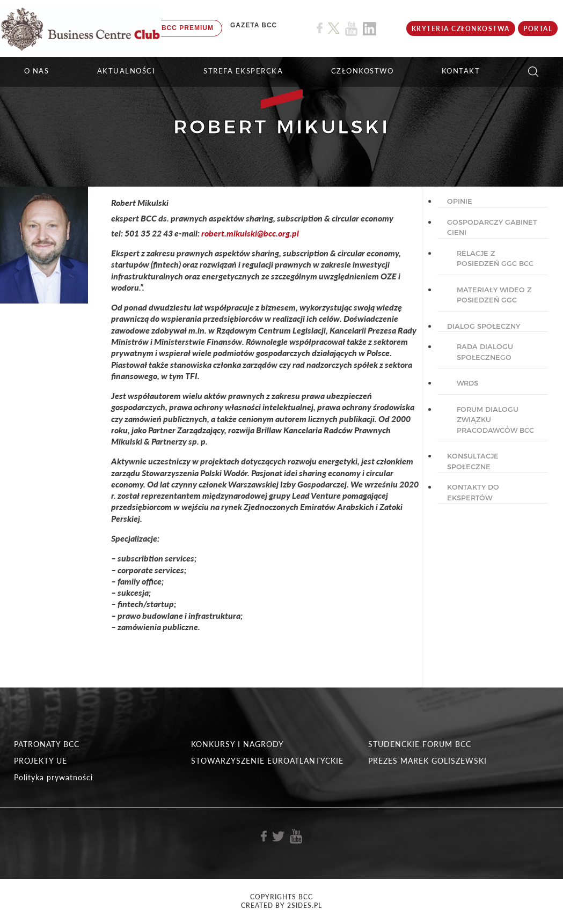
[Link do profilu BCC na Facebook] (320, 28)
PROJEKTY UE (41, 761)
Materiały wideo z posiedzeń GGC (494, 295)
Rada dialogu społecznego (485, 352)
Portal (538, 29)
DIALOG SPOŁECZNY (484, 326)
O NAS (37, 71)
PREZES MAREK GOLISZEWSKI (427, 761)
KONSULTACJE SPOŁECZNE (473, 461)
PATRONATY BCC (47, 744)
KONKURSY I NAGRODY (237, 744)
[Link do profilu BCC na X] (334, 28)
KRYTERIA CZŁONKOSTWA (461, 29)
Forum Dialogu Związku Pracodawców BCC (495, 420)
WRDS (467, 383)
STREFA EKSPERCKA (243, 71)
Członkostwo (363, 71)
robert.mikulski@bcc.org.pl (250, 233)
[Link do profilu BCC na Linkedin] (370, 29)
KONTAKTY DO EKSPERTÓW (473, 492)
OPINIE (460, 201)
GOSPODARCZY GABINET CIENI (492, 227)
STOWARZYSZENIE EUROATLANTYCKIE (267, 761)
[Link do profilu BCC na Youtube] (351, 29)
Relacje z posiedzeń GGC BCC (495, 258)
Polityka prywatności (53, 777)
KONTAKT (461, 71)
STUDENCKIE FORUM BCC (420, 744)
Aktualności (126, 71)
